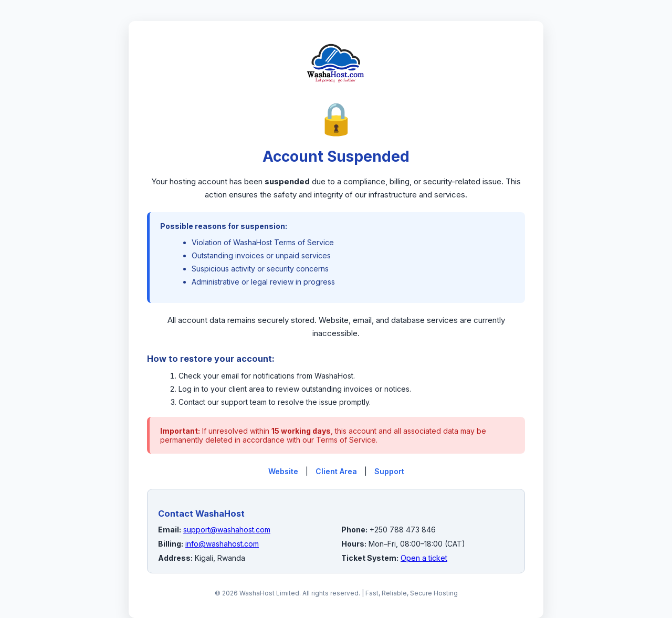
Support (389, 471)
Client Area (336, 471)
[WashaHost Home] (336, 94)
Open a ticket (424, 558)
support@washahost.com (227, 530)
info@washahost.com (222, 544)
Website (283, 471)
